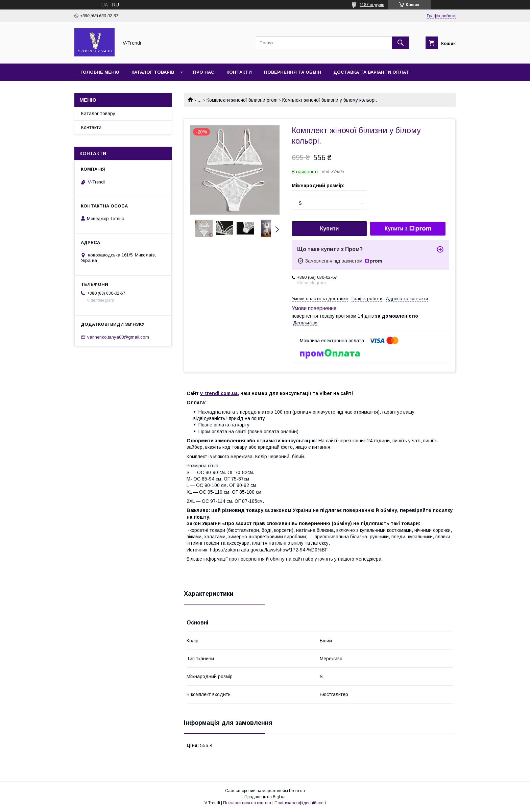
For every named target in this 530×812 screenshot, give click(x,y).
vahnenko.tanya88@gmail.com (118, 337)
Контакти (239, 72)
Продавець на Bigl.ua (265, 797)
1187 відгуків (372, 5)
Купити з (408, 229)
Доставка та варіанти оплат (371, 72)
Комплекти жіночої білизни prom (242, 100)
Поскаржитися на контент (247, 803)
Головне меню (100, 72)
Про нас (204, 72)
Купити (330, 229)
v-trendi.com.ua (219, 393)
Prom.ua (297, 791)
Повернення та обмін (293, 72)
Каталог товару (98, 114)
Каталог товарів (153, 72)
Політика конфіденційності (300, 803)
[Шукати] (401, 43)
